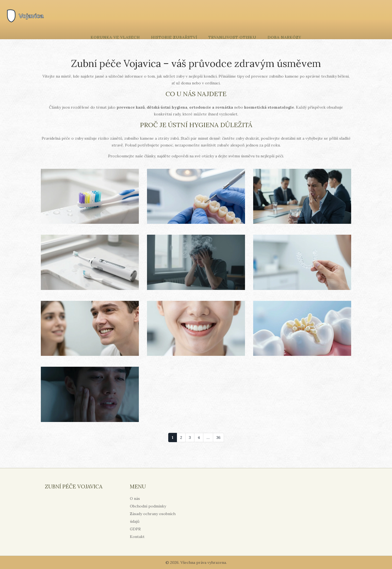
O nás (135, 498)
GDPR (135, 529)
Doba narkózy (284, 37)
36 (218, 438)
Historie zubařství (174, 37)
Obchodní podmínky (148, 506)
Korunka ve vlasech (115, 37)
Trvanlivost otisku (232, 37)
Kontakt (137, 537)
